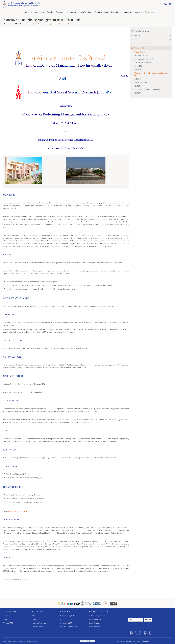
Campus (128, 12)
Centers (134, 39)
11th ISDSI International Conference (147, 89)
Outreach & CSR (66, 623)
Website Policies (38, 626)
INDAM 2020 (139, 66)
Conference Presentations (141, 43)
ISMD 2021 (138, 69)
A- (83, 640)
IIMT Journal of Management (141, 31)
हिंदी (141, 619)
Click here (6, 579)
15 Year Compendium (97, 615)
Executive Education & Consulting (108, 12)
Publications (135, 35)
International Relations (143, 12)
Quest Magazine (95, 623)
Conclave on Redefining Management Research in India (152, 74)
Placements (71, 12)
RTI (62, 619)
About (28, 12)
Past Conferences (26, 23)
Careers (5, 619)
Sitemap (148, 619)
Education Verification (40, 623)
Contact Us (133, 619)
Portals (34, 619)
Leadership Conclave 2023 (143, 59)
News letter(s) (95, 626)
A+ (92, 640)
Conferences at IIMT (11, 23)
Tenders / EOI (8, 623)
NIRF (33, 615)
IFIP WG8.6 (138, 79)
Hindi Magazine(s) (96, 619)
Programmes (39, 12)
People (50, 12)
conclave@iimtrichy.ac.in (18, 511)
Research (60, 12)
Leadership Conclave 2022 (143, 62)
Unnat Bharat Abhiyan (69, 626)
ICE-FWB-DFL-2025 (141, 55)
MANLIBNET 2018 (141, 82)
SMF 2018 (138, 86)
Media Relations (85, 12)
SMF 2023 (138, 93)
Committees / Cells (68, 615)
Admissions (7, 615)
